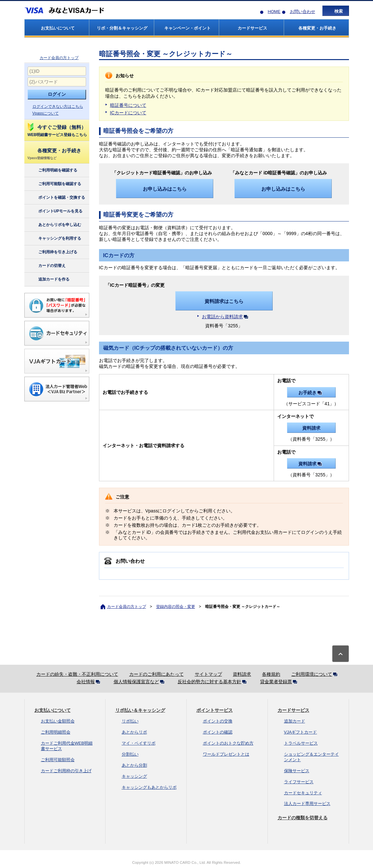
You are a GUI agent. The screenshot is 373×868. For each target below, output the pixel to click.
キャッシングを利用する (54, 239)
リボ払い (130, 721)
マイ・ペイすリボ (139, 743)
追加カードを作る (48, 280)
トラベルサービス (301, 743)
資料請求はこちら (224, 301)
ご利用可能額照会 (58, 760)
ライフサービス (299, 782)
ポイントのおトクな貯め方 (228, 743)
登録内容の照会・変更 (176, 607)
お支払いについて (53, 710)
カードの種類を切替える (303, 818)
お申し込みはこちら (165, 189)
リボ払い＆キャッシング (140, 710)
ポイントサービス (215, 710)
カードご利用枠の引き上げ (66, 771)
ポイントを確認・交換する (56, 198)
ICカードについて (128, 113)
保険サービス (297, 771)
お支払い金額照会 (58, 721)
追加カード (295, 721)
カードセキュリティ (303, 793)
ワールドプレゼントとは (226, 754)
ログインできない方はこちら (58, 107)
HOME (274, 12)
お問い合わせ (303, 12)
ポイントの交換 (218, 721)
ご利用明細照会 (56, 732)
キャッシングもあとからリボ (149, 787)
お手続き (311, 393)
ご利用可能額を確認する (54, 184)
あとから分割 (134, 765)
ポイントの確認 (218, 732)
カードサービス (293, 710)
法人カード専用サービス (307, 804)
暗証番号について (128, 105)
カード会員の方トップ (59, 58)
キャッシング (134, 776)
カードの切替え (46, 266)
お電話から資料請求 (226, 317)
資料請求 (311, 428)
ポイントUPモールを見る (55, 211)
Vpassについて (46, 113)
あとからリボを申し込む (54, 225)
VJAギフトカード (301, 732)
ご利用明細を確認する (52, 170)
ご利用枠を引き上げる (52, 252)
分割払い (130, 754)
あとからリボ (134, 732)
